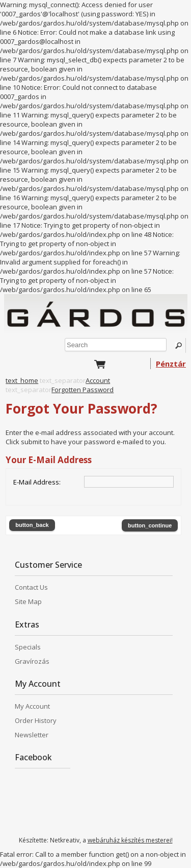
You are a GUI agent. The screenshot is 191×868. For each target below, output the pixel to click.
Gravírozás (32, 661)
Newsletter (32, 735)
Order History (36, 720)
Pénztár (171, 364)
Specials (28, 647)
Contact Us (31, 587)
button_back (32, 525)
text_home (22, 380)
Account (98, 380)
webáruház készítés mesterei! (130, 840)
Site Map (28, 601)
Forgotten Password (83, 390)
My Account (32, 706)
